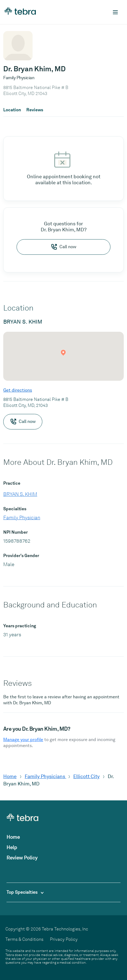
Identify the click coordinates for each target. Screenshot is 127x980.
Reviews (35, 110)
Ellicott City (86, 776)
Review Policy (22, 858)
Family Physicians (45, 776)
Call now (63, 247)
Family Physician (22, 517)
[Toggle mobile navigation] (115, 12)
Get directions (18, 390)
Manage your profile (23, 740)
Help (12, 847)
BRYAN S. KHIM (20, 494)
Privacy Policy (64, 939)
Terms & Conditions (24, 939)
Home (10, 776)
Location (12, 110)
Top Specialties (25, 892)
